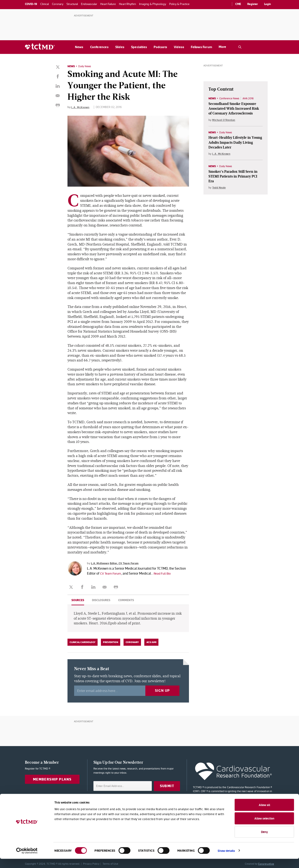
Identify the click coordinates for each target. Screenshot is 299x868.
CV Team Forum (112, 573)
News (79, 47)
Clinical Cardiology (83, 642)
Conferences (99, 47)
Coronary (132, 642)
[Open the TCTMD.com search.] (240, 47)
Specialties (139, 47)
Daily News (86, 66)
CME (238, 4)
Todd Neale (220, 188)
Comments (126, 600)
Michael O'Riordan (225, 120)
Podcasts (160, 47)
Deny (264, 841)
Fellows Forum (201, 47)
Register (253, 4)
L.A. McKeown (81, 107)
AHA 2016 (251, 98)
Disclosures (101, 600)
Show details (226, 860)
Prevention (111, 642)
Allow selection (264, 828)
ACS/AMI (151, 642)
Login (268, 4)
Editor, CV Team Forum (127, 563)
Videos (179, 47)
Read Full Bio (165, 573)
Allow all (264, 814)
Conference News (231, 98)
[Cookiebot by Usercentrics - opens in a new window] (27, 860)
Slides (120, 47)
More (222, 47)
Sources (78, 600)
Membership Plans (52, 779)
